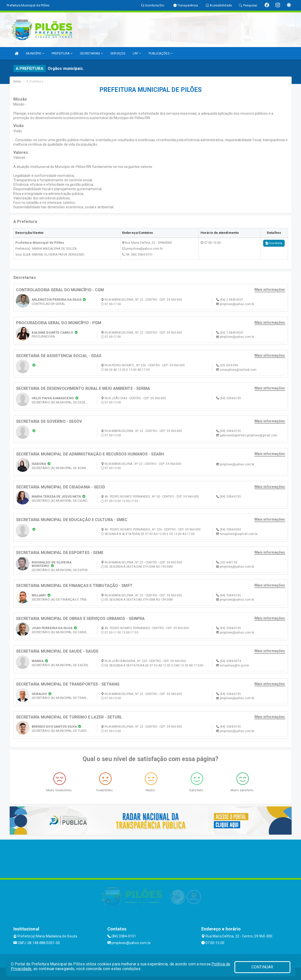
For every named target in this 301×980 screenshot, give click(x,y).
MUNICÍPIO (35, 53)
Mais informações (270, 290)
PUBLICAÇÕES (161, 53)
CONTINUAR (262, 967)
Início (17, 81)
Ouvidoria (274, 243)
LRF (137, 53)
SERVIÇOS (118, 53)
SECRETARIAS (91, 53)
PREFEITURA (62, 53)
